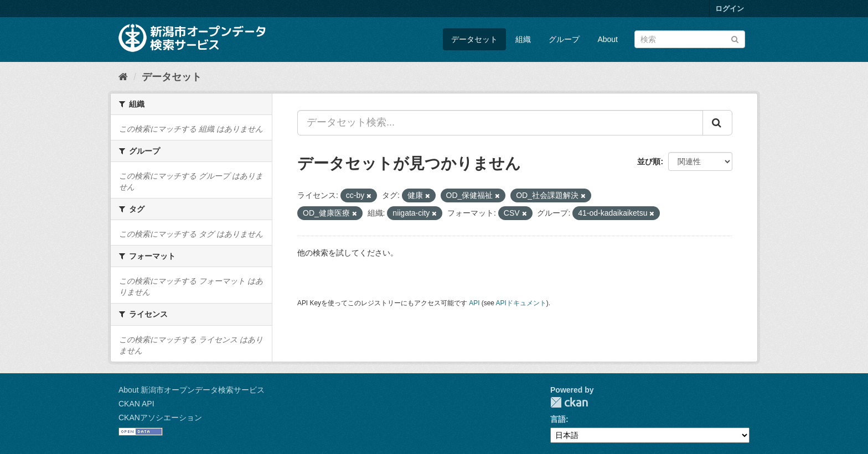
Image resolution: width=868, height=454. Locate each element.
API (474, 303)
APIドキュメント (521, 303)
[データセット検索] (690, 39)
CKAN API (136, 404)
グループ (564, 39)
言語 (558, 419)
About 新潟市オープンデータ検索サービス (192, 390)
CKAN (569, 402)
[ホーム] (123, 77)
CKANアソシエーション (160, 418)
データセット (474, 39)
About (608, 39)
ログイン (730, 9)
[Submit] (735, 38)
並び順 (649, 161)
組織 (523, 39)
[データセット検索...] (500, 123)
